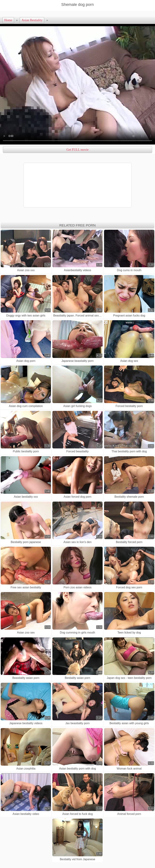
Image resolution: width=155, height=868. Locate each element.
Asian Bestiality (32, 20)
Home (8, 20)
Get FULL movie (77, 150)
